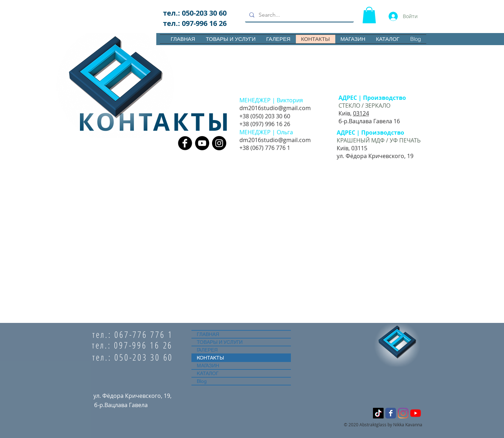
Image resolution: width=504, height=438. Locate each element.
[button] (369, 15)
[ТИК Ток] (378, 413)
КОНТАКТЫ (210, 358)
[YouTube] (416, 413)
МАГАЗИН (208, 366)
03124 (361, 113)
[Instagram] (403, 413)
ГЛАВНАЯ (208, 334)
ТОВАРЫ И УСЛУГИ (220, 342)
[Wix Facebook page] (391, 413)
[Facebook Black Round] (185, 143)
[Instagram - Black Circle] (219, 143)
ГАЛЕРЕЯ (207, 350)
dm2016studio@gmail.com (275, 108)
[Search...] (299, 15)
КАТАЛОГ (208, 373)
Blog (202, 381)
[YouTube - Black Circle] (202, 143)
